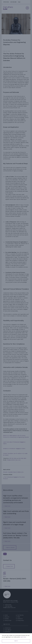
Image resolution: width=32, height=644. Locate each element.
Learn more (23, 637)
